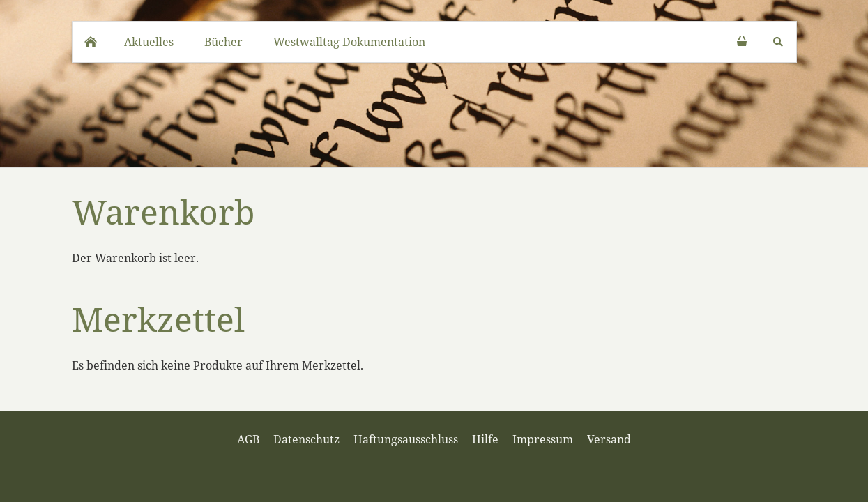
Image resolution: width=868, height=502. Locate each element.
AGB (248, 439)
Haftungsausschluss (406, 439)
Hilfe (485, 439)
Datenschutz (306, 439)
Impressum (543, 439)
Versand (609, 439)
